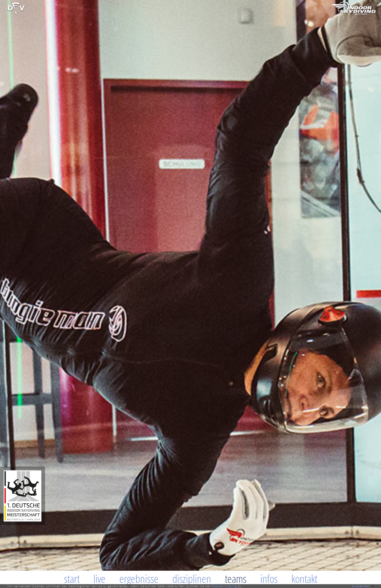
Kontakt (304, 578)
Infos (269, 578)
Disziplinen (192, 578)
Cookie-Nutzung (224, 586)
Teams (236, 578)
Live (99, 578)
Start (72, 578)
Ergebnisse (139, 578)
